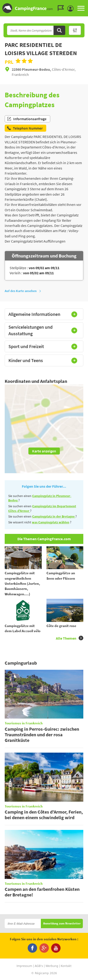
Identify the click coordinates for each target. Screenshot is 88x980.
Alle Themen (70, 638)
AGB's (39, 966)
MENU (81, 8)
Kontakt (66, 966)
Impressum (24, 966)
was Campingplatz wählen (51, 522)
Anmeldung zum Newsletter (62, 924)
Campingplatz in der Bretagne (54, 516)
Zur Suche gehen (87, 4)
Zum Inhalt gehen (85, 4)
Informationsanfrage (27, 119)
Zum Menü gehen (82, 4)
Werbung (52, 966)
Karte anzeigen (44, 451)
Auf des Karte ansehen (23, 291)
